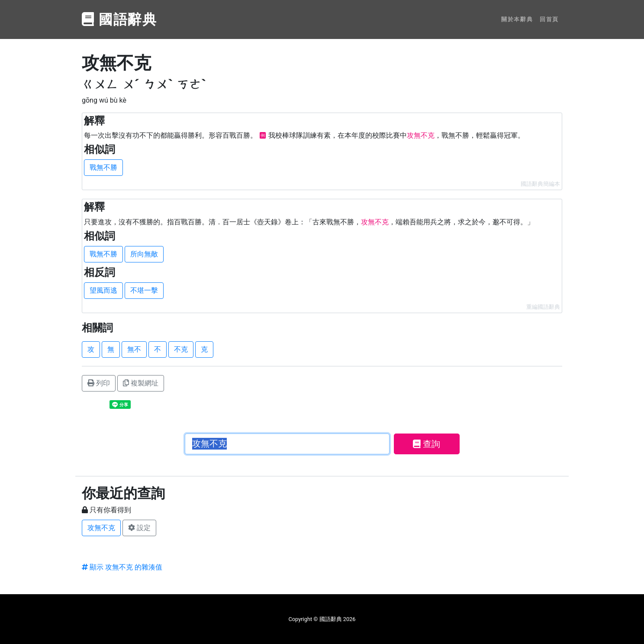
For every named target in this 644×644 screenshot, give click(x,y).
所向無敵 (144, 254)
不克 (181, 349)
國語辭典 (119, 19)
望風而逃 (103, 290)
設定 (139, 528)
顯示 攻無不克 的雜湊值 (122, 567)
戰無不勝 (103, 167)
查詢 (427, 444)
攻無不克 (101, 528)
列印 (99, 383)
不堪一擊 (144, 290)
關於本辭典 (517, 19)
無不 (134, 349)
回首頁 (549, 19)
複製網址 (141, 383)
